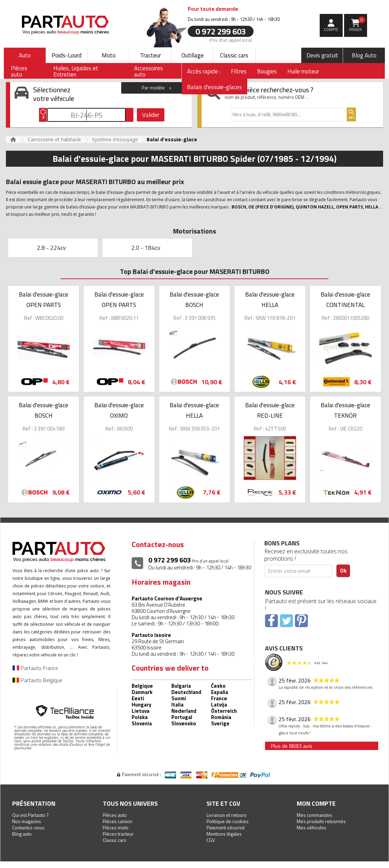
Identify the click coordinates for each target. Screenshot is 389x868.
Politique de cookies (228, 821)
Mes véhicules (312, 827)
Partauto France (35, 668)
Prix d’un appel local (231, 40)
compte (331, 30)
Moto (109, 55)
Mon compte (316, 803)
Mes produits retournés (321, 821)
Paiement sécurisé (226, 827)
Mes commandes (314, 815)
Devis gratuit (322, 55)
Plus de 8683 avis (291, 746)
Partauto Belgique (37, 680)
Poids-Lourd (67, 55)
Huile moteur (303, 71)
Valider (151, 115)
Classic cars (234, 55)
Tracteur (150, 55)
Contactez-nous (28, 827)
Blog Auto (364, 55)
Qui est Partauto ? (30, 815)
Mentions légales (224, 834)
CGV (211, 840)
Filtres (239, 71)
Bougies (267, 71)
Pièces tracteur (118, 834)
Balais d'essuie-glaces (215, 87)
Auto (25, 55)
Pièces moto (116, 827)
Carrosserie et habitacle (55, 139)
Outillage (193, 55)
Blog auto (22, 834)
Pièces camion (118, 821)
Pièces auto (115, 815)
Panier (357, 24)
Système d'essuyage (115, 139)
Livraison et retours (227, 815)
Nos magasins (27, 821)
